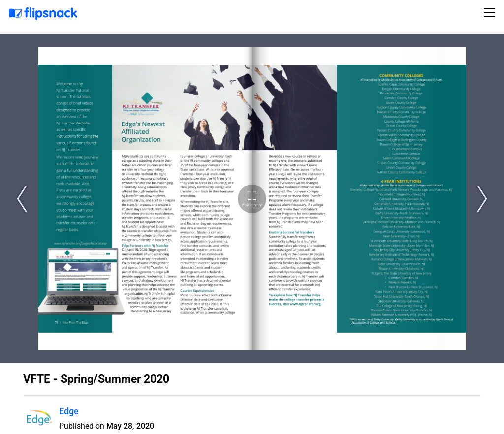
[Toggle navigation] (491, 13)
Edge (69, 411)
